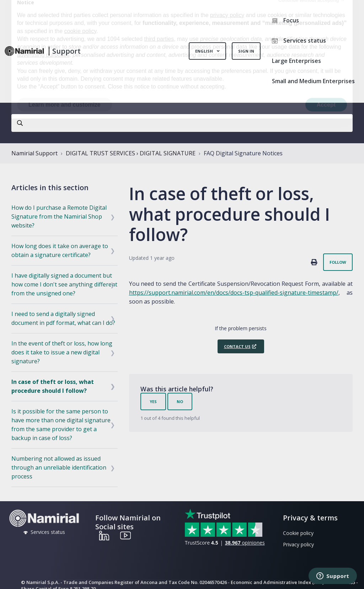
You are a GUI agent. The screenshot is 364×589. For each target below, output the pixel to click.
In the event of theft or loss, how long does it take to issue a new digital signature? (62, 352)
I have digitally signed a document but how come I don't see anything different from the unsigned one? (64, 284)
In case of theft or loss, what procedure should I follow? (53, 386)
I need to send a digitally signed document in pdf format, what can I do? (63, 318)
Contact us (237, 346)
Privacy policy (298, 544)
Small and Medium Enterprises (313, 81)
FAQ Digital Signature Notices (243, 153)
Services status (299, 41)
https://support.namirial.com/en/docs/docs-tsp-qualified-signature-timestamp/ (234, 293)
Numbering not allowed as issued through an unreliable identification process (59, 467)
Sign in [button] (246, 51)
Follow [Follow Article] (338, 262)
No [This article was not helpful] (180, 401)
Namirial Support (34, 153)
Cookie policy (298, 533)
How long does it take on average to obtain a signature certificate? (60, 250)
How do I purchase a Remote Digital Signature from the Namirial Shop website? (59, 216)
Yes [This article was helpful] (153, 401)
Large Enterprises (296, 61)
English (205, 51)
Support (66, 51)
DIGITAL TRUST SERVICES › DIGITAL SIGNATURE (131, 153)
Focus (285, 20)
